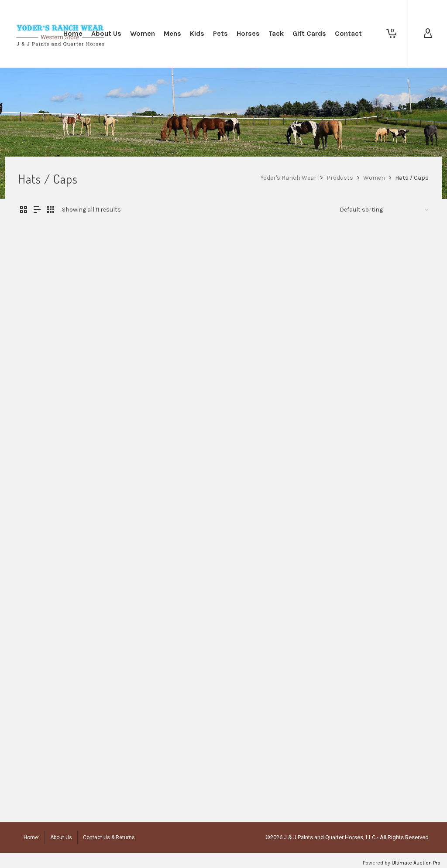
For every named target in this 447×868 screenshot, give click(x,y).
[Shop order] (384, 210)
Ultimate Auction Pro (416, 863)
